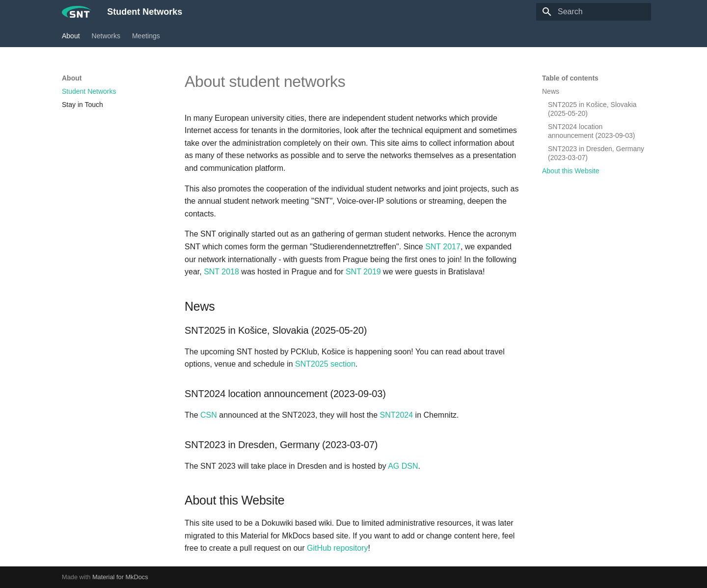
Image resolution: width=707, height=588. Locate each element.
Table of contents (570, 78)
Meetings (146, 36)
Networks (106, 36)
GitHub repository (338, 548)
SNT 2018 (221, 272)
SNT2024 (397, 415)
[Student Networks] (77, 12)
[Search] (594, 12)
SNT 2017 (443, 247)
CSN (209, 415)
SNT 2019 (363, 272)
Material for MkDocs (120, 577)
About (71, 36)
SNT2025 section (325, 364)
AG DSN (403, 466)
